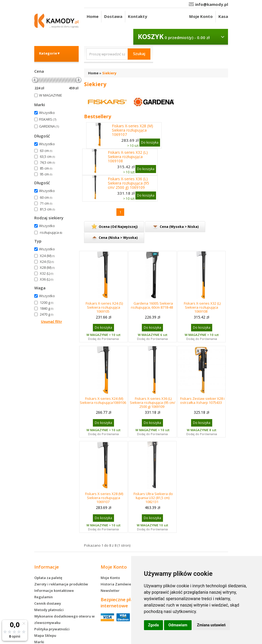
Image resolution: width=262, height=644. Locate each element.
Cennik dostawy (48, 603)
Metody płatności (49, 610)
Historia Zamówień (117, 584)
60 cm (46, 197)
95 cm (46, 174)
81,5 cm (47, 209)
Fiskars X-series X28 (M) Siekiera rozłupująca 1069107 (132, 130)
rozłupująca (51, 232)
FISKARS (48, 119)
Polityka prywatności (52, 629)
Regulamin (43, 597)
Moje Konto (201, 16)
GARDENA (49, 126)
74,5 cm (47, 162)
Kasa (223, 16)
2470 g (47, 314)
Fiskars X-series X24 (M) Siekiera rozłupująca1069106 (103, 400)
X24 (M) (47, 256)
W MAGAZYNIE (51, 95)
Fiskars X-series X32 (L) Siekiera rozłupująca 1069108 (128, 157)
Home (93, 16)
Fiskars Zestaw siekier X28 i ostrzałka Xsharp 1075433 (202, 400)
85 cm (46, 168)
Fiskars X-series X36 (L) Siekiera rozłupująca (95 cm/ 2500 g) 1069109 (128, 183)
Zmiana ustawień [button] (211, 625)
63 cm (46, 151)
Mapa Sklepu (45, 635)
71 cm (46, 203)
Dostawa (113, 16)
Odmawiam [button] (178, 625)
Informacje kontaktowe (54, 591)
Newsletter (110, 591)
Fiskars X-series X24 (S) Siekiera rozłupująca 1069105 (104, 307)
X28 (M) (47, 267)
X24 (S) (47, 262)
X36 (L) (47, 279)
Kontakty (138, 16)
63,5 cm (47, 156)
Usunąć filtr (52, 321)
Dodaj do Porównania (103, 339)
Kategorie (50, 53)
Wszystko (47, 113)
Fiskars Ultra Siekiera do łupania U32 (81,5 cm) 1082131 (153, 498)
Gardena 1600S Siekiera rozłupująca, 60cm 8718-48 (152, 305)
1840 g (47, 308)
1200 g (47, 302)
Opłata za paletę (48, 578)
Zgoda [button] (154, 625)
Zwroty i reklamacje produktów (61, 584)
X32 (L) (47, 273)
